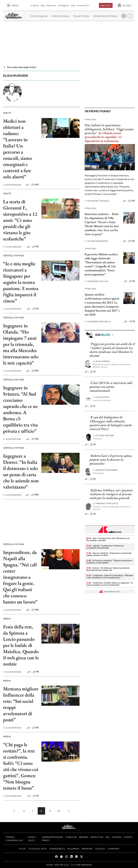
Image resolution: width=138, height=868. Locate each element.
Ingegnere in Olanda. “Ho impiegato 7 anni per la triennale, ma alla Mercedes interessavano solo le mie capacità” (21, 344)
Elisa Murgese (12, 185)
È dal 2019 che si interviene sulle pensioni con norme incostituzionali (111, 387)
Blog (43, 5)
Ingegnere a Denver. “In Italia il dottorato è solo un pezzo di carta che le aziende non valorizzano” (21, 471)
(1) (93, 406)
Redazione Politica (96, 281)
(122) (35, 371)
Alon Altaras (101, 361)
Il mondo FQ (84, 5)
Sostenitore (101, 397)
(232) (35, 185)
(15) (36, 796)
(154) (35, 610)
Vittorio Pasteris (104, 436)
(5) (132, 321)
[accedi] (124, 5)
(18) (36, 672)
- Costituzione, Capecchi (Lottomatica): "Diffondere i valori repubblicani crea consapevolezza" (110, 577)
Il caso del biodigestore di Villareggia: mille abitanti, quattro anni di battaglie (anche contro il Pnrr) (111, 423)
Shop (73, 5)
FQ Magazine (63, 5)
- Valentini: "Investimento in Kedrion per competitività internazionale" (105, 547)
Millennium (51, 5)
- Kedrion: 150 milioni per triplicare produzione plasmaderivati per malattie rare (108, 569)
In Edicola (35, 5)
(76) (36, 309)
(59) (36, 247)
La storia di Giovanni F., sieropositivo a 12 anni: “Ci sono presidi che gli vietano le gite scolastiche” (20, 220)
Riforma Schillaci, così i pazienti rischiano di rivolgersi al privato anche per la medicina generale (111, 494)
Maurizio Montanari (105, 470)
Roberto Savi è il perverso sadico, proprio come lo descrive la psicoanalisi (111, 460)
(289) (35, 495)
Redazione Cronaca (97, 201)
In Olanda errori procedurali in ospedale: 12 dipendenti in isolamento (103, 137)
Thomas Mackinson (96, 241)
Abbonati (106, 5)
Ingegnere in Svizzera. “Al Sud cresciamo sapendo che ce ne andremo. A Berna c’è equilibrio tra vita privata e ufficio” (20, 409)
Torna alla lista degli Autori (20, 67)
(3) (93, 372)
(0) (132, 281)
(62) (36, 728)
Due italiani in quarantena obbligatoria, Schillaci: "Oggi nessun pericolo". (109, 129)
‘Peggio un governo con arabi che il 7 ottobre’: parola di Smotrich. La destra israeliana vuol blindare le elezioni (112, 350)
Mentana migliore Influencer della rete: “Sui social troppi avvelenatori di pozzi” (21, 704)
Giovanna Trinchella (98, 322)
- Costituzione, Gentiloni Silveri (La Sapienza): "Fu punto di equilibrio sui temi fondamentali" (109, 584)
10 (59, 811)
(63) (132, 201)
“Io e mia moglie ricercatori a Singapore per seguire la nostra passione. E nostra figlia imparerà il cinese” (21, 282)
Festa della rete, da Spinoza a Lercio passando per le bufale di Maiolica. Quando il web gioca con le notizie (21, 645)
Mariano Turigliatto (105, 503)
